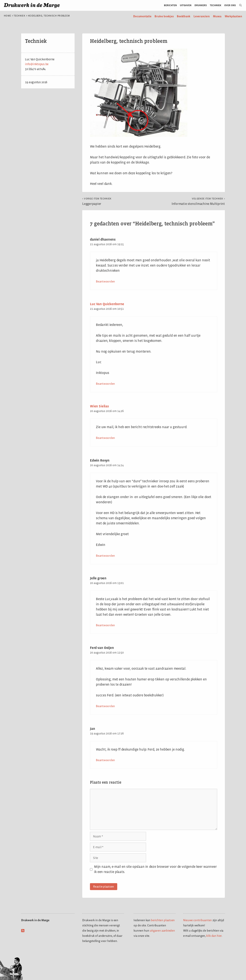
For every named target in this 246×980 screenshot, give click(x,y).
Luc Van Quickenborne (107, 304)
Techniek (216, 5)
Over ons (230, 5)
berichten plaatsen (163, 920)
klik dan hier (214, 936)
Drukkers (201, 5)
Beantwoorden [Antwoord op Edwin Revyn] (105, 556)
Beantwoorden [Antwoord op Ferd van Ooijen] (105, 706)
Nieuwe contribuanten (198, 920)
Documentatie (142, 16)
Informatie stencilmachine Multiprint (198, 201)
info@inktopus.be (37, 64)
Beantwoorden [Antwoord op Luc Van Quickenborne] (105, 384)
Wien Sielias (99, 406)
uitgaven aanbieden (162, 931)
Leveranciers (202, 16)
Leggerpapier (97, 201)
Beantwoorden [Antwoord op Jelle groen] (105, 625)
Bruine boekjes (164, 16)
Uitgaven (186, 5)
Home (7, 16)
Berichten (170, 5)
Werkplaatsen (233, 16)
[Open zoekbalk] (239, 5)
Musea (217, 16)
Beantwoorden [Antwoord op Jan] (105, 760)
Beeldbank (184, 16)
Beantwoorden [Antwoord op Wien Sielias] (105, 438)
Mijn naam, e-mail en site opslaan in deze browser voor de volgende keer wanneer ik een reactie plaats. (155, 869)
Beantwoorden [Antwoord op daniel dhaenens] (105, 281)
